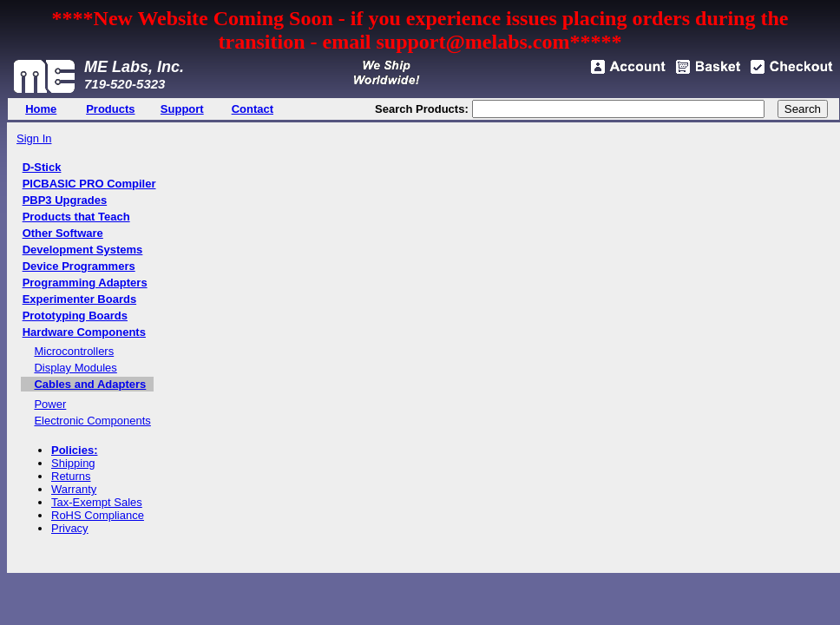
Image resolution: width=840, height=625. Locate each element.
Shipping (73, 463)
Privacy (70, 528)
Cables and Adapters (90, 384)
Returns (71, 476)
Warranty (74, 489)
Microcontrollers (74, 351)
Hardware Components (84, 332)
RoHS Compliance (98, 515)
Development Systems (83, 250)
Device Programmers (79, 266)
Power (50, 404)
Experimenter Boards (80, 299)
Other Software (63, 233)
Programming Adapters (85, 283)
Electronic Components (92, 421)
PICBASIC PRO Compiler (89, 184)
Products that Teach (76, 217)
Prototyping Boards (75, 316)
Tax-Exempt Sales (97, 502)
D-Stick (42, 167)
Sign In (34, 138)
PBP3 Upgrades (65, 200)
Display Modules (75, 368)
